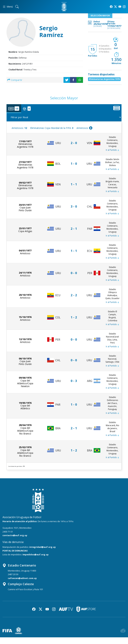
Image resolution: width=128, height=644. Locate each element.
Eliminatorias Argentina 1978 (104, 79)
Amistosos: (19, 128)
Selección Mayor (100, 16)
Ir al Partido (112, 150)
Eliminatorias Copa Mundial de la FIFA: (52, 128)
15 (93, 49)
